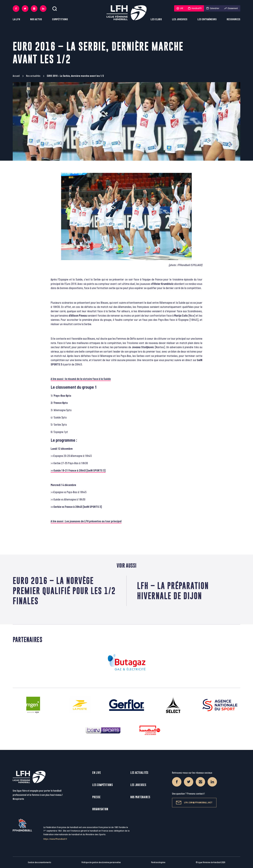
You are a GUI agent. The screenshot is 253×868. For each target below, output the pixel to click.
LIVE (180, 8)
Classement (231, 8)
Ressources (233, 19)
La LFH (16, 19)
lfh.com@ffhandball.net (194, 803)
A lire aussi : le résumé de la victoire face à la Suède (81, 379)
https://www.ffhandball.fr (55, 839)
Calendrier (213, 8)
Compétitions (60, 19)
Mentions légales (158, 862)
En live (97, 773)
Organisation (100, 809)
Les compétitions (102, 785)
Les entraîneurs (207, 19)
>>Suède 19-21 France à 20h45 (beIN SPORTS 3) (78, 471)
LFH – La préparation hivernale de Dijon (173, 591)
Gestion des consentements (39, 862)
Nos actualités (33, 76)
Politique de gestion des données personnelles (101, 862)
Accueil (16, 76)
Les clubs (156, 19)
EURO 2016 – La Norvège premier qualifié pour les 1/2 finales (64, 591)
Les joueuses (180, 19)
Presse (96, 797)
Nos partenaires (140, 797)
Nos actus (36, 19)
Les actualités (139, 773)
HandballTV (195, 8)
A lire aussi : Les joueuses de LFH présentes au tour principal (86, 521)
